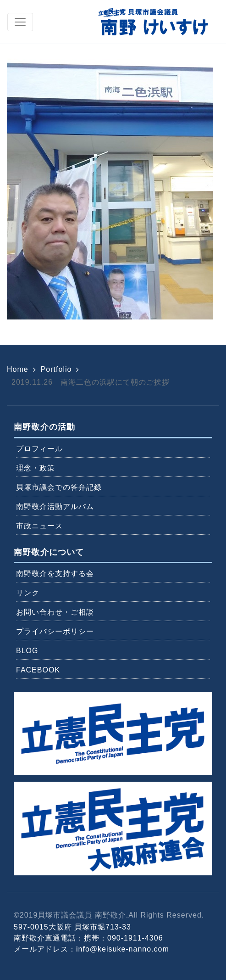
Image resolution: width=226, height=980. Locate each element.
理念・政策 (36, 468)
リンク (28, 593)
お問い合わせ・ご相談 (55, 612)
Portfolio (56, 369)
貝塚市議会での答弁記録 (59, 487)
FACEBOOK (38, 670)
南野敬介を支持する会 (55, 574)
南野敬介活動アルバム (55, 507)
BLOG (27, 651)
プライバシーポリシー (55, 631)
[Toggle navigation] (20, 22)
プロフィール (39, 449)
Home (18, 369)
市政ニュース (39, 526)
